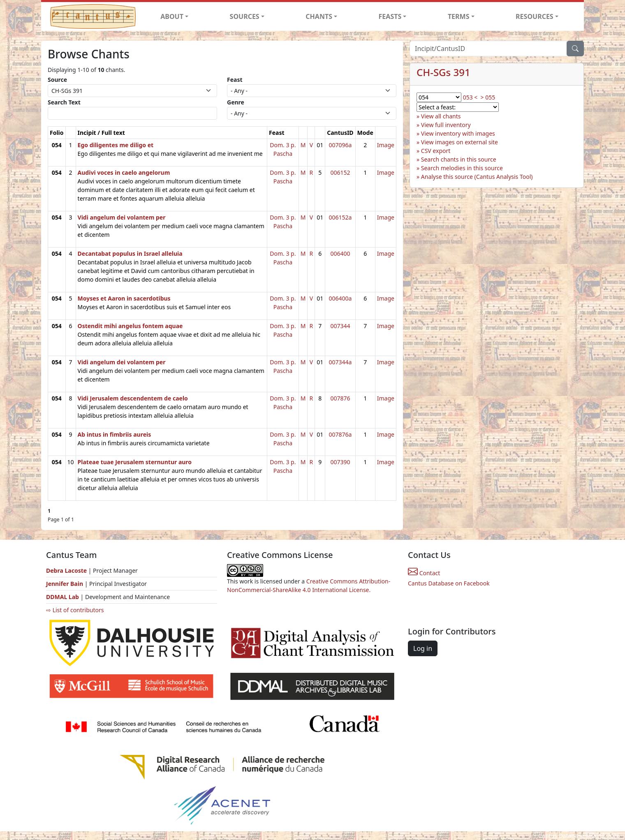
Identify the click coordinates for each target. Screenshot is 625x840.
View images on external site (459, 142)
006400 (340, 253)
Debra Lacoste (66, 570)
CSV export (436, 151)
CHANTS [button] (319, 16)
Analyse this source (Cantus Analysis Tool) (477, 177)
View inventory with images (458, 133)
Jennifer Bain (65, 584)
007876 (340, 398)
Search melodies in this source (462, 168)
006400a (340, 298)
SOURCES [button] (245, 16)
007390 (340, 462)
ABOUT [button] (172, 16)
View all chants (441, 116)
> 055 (488, 97)
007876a (340, 434)
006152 (340, 172)
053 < (470, 97)
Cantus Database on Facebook (449, 583)
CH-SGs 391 (443, 72)
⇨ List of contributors (75, 610)
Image (386, 145)
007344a (340, 362)
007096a (340, 145)
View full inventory (446, 125)
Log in (423, 648)
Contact (424, 573)
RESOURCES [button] (535, 16)
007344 (340, 326)
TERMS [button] (459, 16)
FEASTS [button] (390, 16)
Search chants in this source (459, 159)
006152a (340, 217)
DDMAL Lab (62, 597)
